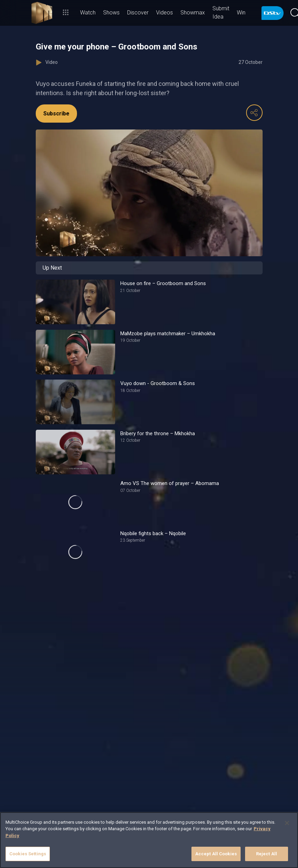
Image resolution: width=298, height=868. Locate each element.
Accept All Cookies (216, 854)
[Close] (287, 823)
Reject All (267, 854)
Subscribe (56, 114)
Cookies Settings (28, 854)
